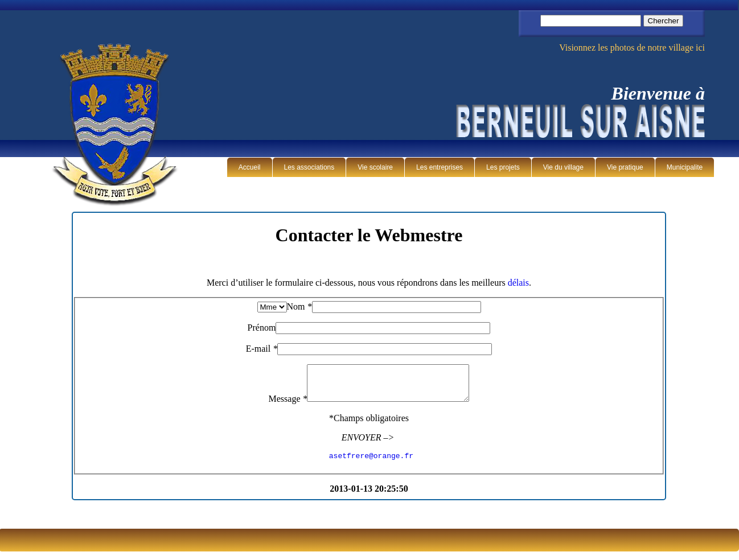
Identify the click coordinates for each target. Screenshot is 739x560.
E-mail (262, 349)
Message (278, 405)
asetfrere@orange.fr (371, 464)
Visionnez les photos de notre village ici (632, 48)
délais (518, 283)
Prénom (262, 328)
